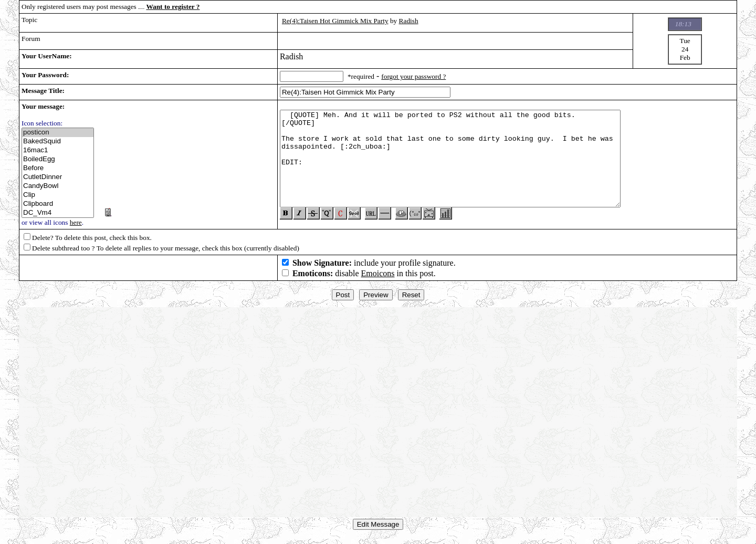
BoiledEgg (58, 159)
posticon (58, 133)
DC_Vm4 (58, 213)
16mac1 (58, 150)
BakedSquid (58, 142)
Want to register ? (173, 7)
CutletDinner (58, 177)
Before (58, 168)
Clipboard (58, 204)
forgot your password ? (413, 76)
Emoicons (378, 278)
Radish (409, 21)
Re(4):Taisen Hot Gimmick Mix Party (335, 21)
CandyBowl (58, 186)
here (76, 222)
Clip (58, 195)
